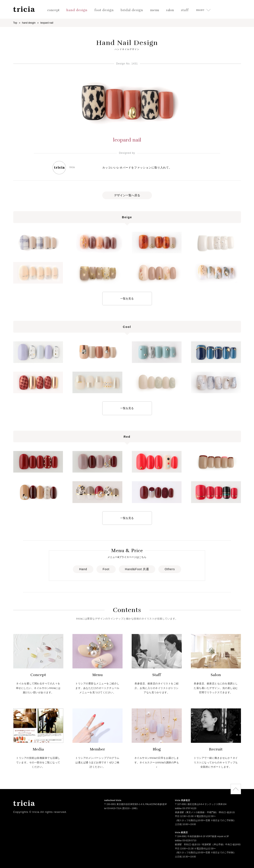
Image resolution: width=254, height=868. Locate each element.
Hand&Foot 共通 (137, 569)
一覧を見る (127, 299)
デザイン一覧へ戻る (127, 195)
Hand (83, 569)
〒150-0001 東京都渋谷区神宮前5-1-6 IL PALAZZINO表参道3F (135, 805)
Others (170, 569)
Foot (106, 569)
